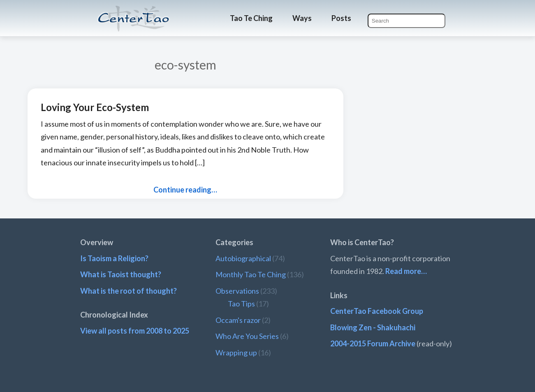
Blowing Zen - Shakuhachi (373, 327)
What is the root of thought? (129, 291)
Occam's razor (238, 320)
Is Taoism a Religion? (114, 258)
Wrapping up (236, 353)
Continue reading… (185, 190)
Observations (237, 291)
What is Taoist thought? (121, 274)
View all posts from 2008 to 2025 (135, 331)
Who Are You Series (247, 336)
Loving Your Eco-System (95, 107)
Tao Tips (241, 304)
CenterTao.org (134, 11)
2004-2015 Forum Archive (373, 343)
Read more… (406, 271)
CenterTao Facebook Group (377, 311)
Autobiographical (243, 258)
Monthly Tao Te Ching (251, 274)
